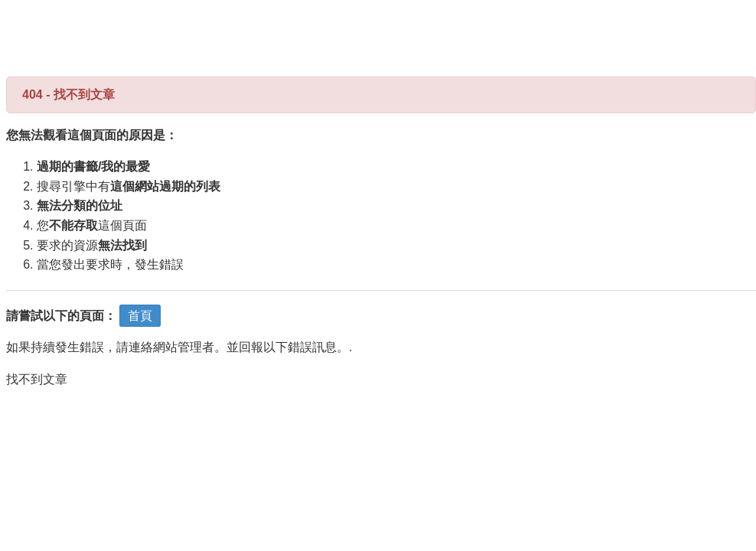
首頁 (140, 316)
